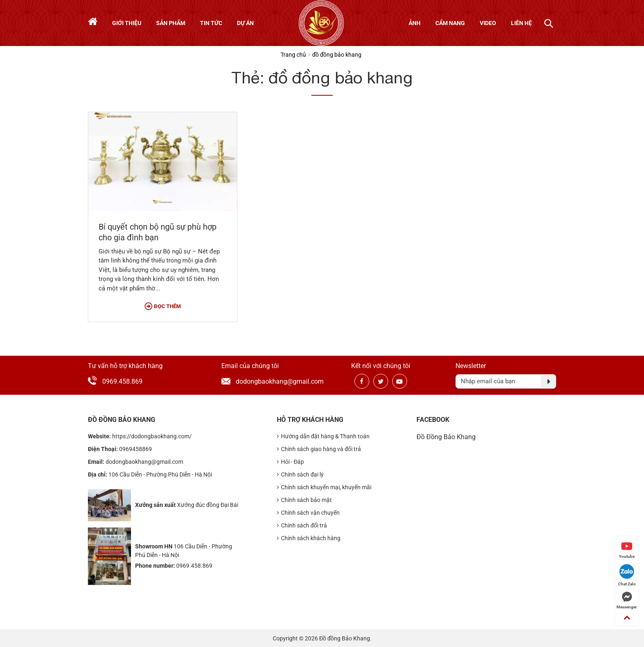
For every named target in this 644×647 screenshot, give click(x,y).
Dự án (245, 23)
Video (488, 23)
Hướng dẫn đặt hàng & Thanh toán (323, 436)
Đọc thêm (163, 306)
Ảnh (415, 23)
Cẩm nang (450, 23)
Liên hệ (521, 23)
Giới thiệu (127, 23)
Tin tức (211, 23)
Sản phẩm (171, 23)
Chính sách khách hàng (309, 538)
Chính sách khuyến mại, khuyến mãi (324, 487)
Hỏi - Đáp (290, 462)
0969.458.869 (122, 381)
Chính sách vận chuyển (308, 513)
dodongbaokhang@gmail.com (271, 381)
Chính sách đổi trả (302, 526)
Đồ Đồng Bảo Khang (446, 437)
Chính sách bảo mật (304, 500)
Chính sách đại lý (300, 475)
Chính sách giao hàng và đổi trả (319, 449)
